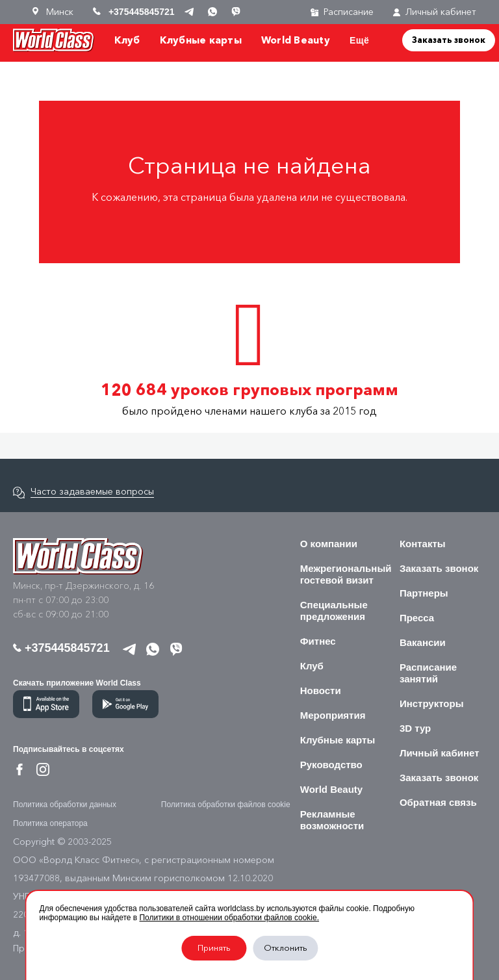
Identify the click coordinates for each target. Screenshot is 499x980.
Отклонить (286, 948)
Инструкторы (432, 703)
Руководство (331, 765)
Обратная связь (438, 802)
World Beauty (296, 40)
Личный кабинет (435, 12)
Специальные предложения (334, 611)
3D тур (415, 728)
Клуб (127, 40)
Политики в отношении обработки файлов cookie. (229, 918)
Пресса (417, 618)
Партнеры (424, 593)
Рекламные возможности (332, 820)
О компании (329, 544)
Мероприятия (333, 715)
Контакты (423, 544)
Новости (321, 690)
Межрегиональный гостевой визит (346, 574)
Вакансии (423, 642)
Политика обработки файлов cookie (226, 805)
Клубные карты (201, 40)
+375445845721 (61, 648)
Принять (214, 948)
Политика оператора (50, 823)
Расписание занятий (428, 673)
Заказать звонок (449, 40)
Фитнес (318, 641)
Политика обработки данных (65, 805)
